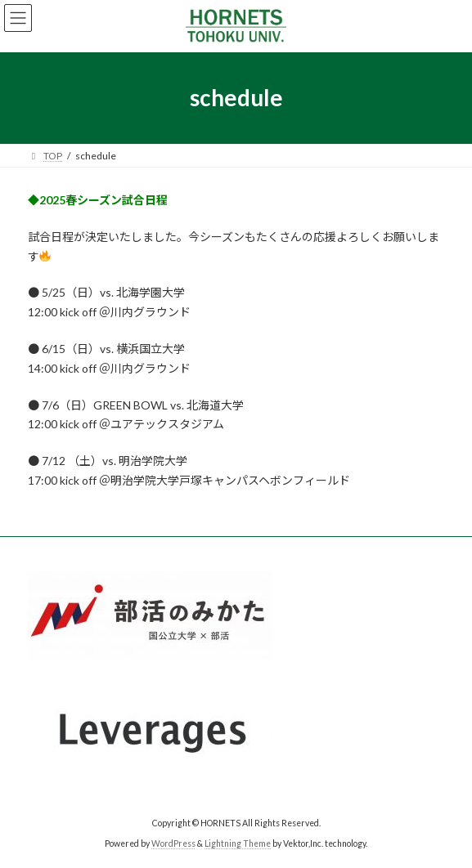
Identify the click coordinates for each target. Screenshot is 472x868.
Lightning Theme (238, 843)
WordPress (173, 843)
